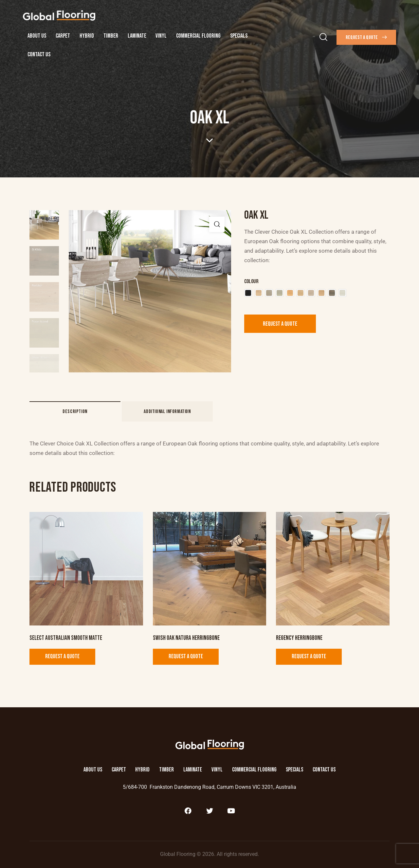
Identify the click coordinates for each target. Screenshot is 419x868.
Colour (251, 281)
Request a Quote (280, 324)
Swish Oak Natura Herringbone (186, 638)
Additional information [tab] (167, 412)
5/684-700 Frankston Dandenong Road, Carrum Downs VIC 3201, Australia (209, 787)
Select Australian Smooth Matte (66, 638)
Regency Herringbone (299, 638)
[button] (217, 224)
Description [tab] (75, 412)
